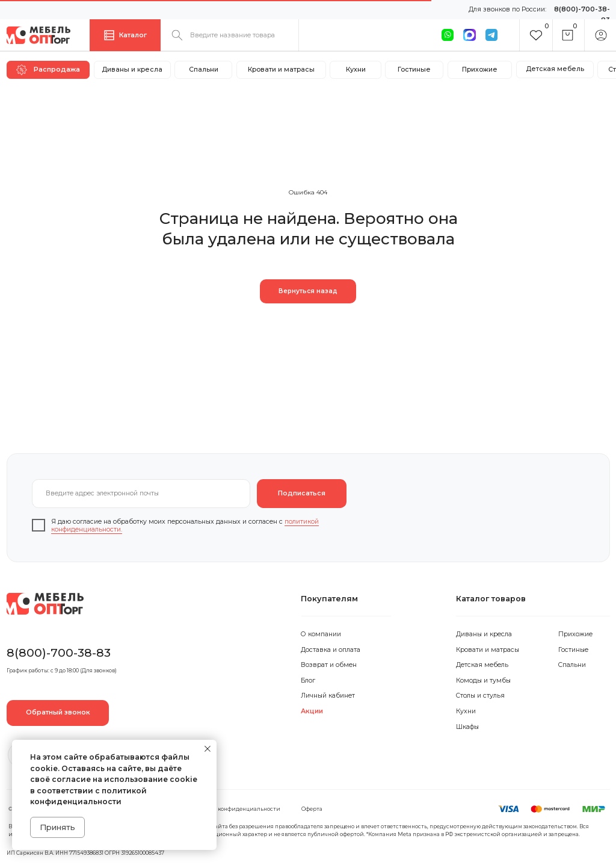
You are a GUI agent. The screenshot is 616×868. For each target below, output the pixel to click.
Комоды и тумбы (483, 680)
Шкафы (467, 727)
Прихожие (575, 634)
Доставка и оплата (331, 650)
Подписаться (302, 493)
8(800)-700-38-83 (59, 653)
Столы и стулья (480, 696)
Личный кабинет (328, 696)
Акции (312, 711)
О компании (321, 634)
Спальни (572, 665)
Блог (308, 680)
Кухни (466, 711)
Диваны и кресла (484, 634)
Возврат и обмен (329, 665)
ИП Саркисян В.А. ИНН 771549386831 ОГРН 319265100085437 (85, 853)
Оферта (312, 809)
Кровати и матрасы (488, 650)
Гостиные (573, 650)
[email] (141, 494)
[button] (58, 713)
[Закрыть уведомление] (208, 749)
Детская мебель (482, 665)
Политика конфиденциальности (234, 809)
